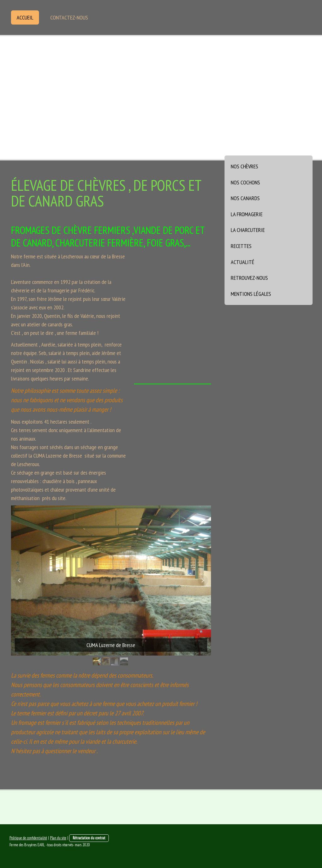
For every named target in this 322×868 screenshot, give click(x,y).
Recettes (241, 246)
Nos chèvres (244, 166)
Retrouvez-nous (249, 278)
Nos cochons (245, 182)
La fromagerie (247, 214)
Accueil (25, 17)
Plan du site (58, 838)
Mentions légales (251, 294)
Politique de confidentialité (28, 838)
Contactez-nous (69, 17)
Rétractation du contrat (89, 838)
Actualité (243, 262)
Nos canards (245, 198)
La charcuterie (248, 230)
